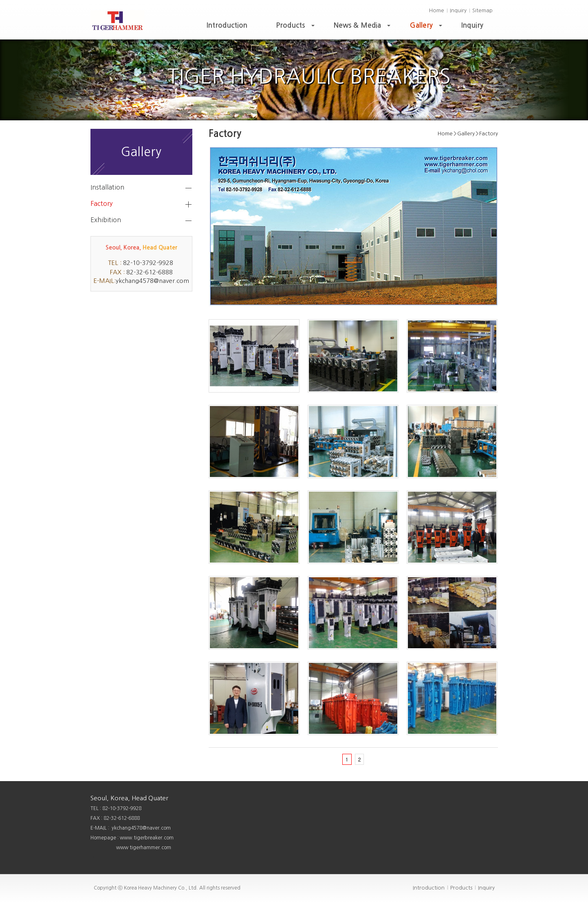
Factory (101, 203)
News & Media (363, 28)
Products (296, 28)
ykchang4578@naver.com (152, 281)
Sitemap (482, 10)
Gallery (427, 28)
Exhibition (106, 220)
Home (437, 10)
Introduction (227, 25)
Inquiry (458, 10)
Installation (107, 187)
